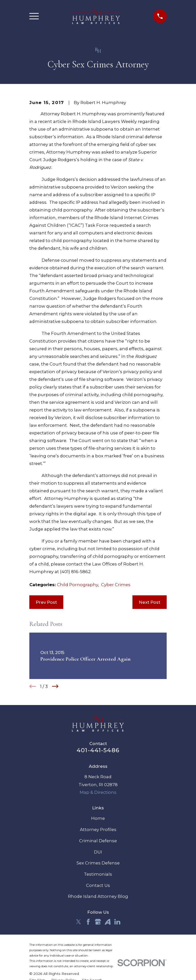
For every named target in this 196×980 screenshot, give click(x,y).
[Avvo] (108, 922)
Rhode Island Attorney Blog (98, 896)
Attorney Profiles (98, 830)
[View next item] (55, 686)
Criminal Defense (98, 841)
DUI (98, 852)
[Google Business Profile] (98, 922)
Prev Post (46, 602)
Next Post (150, 602)
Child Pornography (77, 585)
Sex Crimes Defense (98, 863)
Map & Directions (98, 792)
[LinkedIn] (117, 922)
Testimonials (98, 874)
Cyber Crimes (116, 585)
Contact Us (98, 885)
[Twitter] (78, 922)
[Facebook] (88, 922)
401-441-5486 (98, 750)
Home (98, 818)
